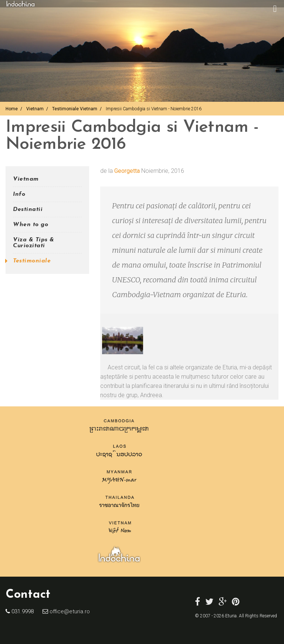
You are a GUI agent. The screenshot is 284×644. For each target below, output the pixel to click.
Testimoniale (32, 261)
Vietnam (35, 109)
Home (12, 109)
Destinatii (28, 209)
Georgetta (127, 171)
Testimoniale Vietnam (75, 109)
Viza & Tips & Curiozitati (34, 243)
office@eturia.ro (69, 611)
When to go (31, 225)
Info (19, 194)
